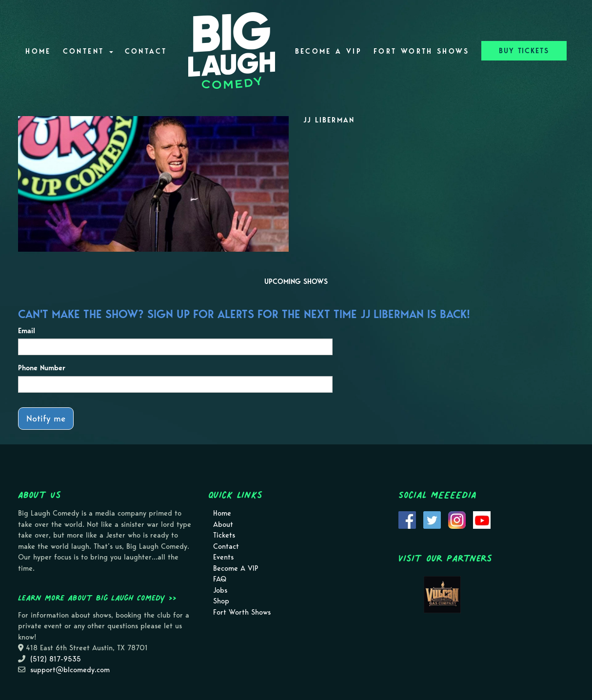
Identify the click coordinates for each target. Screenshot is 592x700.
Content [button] (88, 51)
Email (27, 331)
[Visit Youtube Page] (482, 519)
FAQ (220, 579)
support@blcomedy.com (70, 670)
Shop (221, 601)
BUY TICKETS (524, 51)
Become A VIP (328, 51)
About (223, 524)
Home (38, 51)
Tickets (224, 535)
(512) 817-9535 (56, 659)
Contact (146, 51)
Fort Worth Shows (422, 51)
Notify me (46, 418)
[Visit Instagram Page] (457, 519)
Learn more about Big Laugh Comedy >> (97, 598)
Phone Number (42, 368)
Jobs (220, 590)
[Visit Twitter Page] (432, 519)
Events (223, 557)
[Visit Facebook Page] (407, 519)
